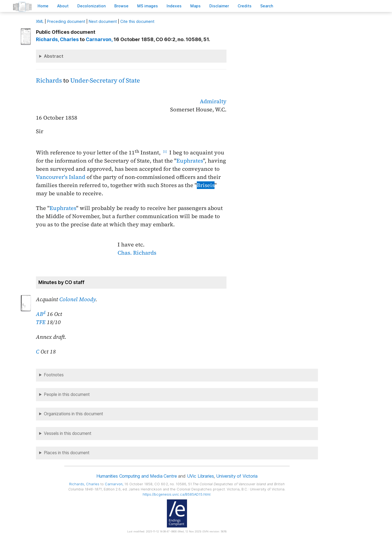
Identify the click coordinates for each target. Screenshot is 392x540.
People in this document (67, 394)
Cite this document (137, 21)
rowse (121, 6)
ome (43, 6)
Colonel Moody (77, 299)
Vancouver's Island (61, 177)
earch (267, 6)
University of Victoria (237, 476)
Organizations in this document (73, 414)
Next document (103, 21)
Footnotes (54, 375)
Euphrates (190, 161)
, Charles (57, 39)
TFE (41, 322)
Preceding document (66, 21)
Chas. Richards (137, 253)
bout (63, 6)
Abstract (54, 56)
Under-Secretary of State (105, 80)
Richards (49, 80)
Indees (174, 6)
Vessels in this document (68, 433)
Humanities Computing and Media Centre (137, 476)
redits (245, 6)
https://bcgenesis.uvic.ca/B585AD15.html (177, 494)
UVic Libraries (200, 476)
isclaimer (219, 6)
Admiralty (213, 101)
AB (41, 314)
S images (148, 6)
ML (40, 21)
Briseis (206, 185)
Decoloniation (91, 6)
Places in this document (67, 453)
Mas (195, 6)
